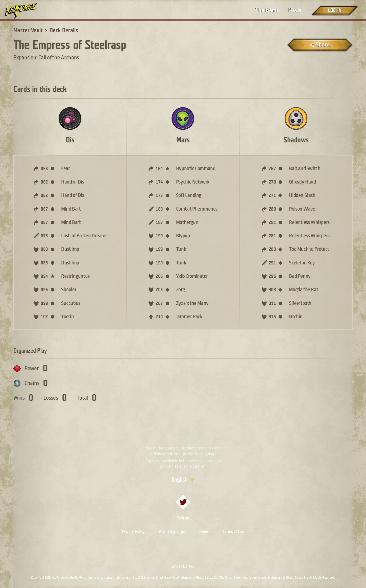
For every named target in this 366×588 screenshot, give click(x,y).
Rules (204, 532)
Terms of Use (233, 532)
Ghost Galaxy (183, 566)
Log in (335, 10)
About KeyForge (172, 532)
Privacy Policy (133, 532)
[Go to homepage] (25, 11)
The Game (267, 10)
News (295, 10)
